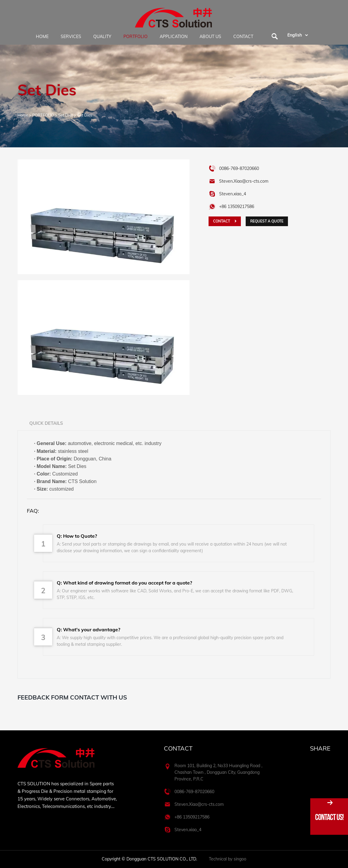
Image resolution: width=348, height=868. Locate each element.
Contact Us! (329, 817)
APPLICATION (174, 37)
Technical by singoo (228, 859)
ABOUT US (210, 37)
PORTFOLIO (136, 37)
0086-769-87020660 (239, 168)
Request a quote (267, 221)
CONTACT (243, 37)
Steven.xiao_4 (233, 194)
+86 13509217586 (192, 817)
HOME (42, 37)
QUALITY (102, 37)
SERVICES (71, 37)
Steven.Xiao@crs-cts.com (244, 181)
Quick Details (46, 423)
